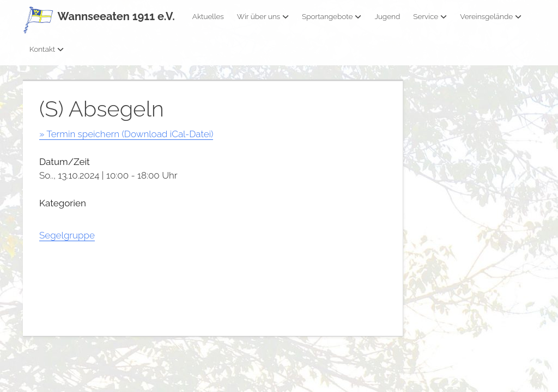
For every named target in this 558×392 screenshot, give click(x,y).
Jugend (387, 16)
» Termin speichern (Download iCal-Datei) (126, 134)
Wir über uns (263, 16)
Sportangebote (332, 16)
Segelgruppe (67, 235)
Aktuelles (208, 16)
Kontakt (47, 49)
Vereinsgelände (491, 16)
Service (430, 16)
